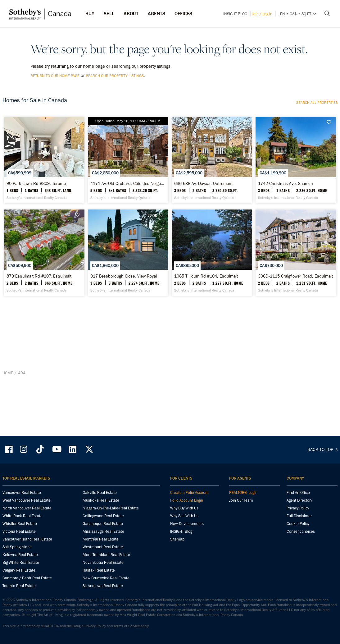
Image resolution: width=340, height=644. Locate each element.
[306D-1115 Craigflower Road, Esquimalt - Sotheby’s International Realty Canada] (296, 344)
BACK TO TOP (324, 469)
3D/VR (152, 276)
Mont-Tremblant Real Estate (106, 574)
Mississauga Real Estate (103, 551)
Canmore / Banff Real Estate (27, 597)
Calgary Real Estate (19, 589)
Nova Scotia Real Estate (103, 582)
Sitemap (177, 558)
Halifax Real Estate (99, 589)
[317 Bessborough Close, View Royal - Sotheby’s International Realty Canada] (128, 344)
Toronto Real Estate (19, 605)
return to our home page (55, 76)
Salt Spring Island (17, 566)
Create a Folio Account (189, 512)
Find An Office (298, 512)
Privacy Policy (298, 527)
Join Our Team (241, 520)
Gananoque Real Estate (103, 543)
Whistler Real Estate (20, 543)
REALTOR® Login (243, 512)
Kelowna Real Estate (20, 574)
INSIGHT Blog (235, 14)
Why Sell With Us (184, 535)
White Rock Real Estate (23, 535)
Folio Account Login (187, 520)
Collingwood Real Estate (103, 535)
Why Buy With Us (184, 527)
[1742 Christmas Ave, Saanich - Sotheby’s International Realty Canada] (296, 190)
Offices (183, 14)
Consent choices (301, 551)
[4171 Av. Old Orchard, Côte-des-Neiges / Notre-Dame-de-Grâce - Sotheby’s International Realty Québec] (128, 190)
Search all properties (317, 103)
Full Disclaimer (299, 535)
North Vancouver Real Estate (27, 527)
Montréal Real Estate (101, 558)
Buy (90, 14)
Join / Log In (262, 14)
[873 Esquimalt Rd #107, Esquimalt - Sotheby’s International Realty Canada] (44, 344)
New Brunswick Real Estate (106, 597)
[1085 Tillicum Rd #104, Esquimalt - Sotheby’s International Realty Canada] (212, 344)
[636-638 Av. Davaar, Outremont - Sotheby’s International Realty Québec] (212, 190)
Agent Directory (299, 520)
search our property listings (115, 76)
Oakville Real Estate (100, 512)
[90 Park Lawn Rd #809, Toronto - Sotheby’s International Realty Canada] (44, 190)
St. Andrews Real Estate (103, 605)
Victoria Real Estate (19, 551)
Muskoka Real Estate (101, 520)
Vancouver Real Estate (22, 512)
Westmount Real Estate (103, 566)
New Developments (187, 543)
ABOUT (131, 14)
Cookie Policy (298, 543)
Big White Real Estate (21, 582)
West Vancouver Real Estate (27, 520)
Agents (156, 14)
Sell (109, 14)
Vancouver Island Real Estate (27, 558)
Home (8, 443)
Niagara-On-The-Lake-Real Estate (111, 527)
